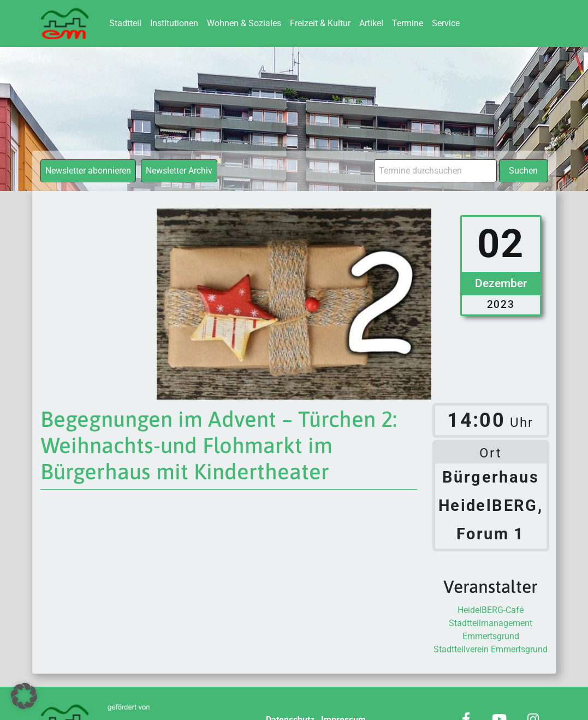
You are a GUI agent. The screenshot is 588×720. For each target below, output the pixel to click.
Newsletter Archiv (179, 171)
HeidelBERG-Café (491, 610)
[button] (24, 696)
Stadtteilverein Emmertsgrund (491, 649)
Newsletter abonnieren (88, 171)
